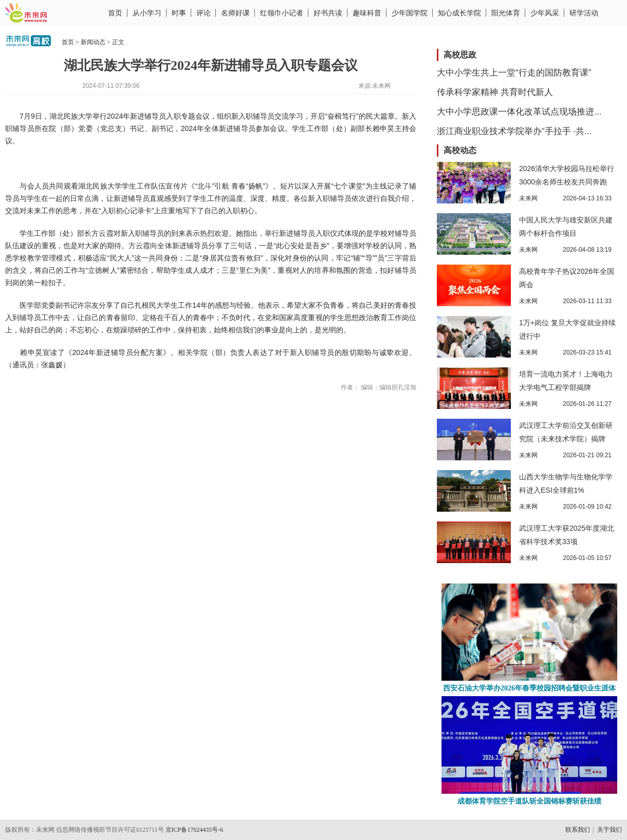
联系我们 (578, 830)
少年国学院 (410, 13)
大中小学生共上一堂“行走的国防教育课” (514, 73)
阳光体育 (506, 13)
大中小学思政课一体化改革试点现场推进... (519, 112)
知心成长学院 (459, 13)
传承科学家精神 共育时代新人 (495, 92)
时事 (179, 13)
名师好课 (235, 13)
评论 (204, 13)
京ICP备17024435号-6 (195, 830)
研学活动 (584, 13)
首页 (115, 13)
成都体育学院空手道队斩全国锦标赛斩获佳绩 (529, 801)
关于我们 (610, 830)
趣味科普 (367, 13)
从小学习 (147, 13)
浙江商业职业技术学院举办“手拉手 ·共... (514, 131)
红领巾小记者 (282, 13)
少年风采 (545, 13)
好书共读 (328, 13)
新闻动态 (93, 42)
